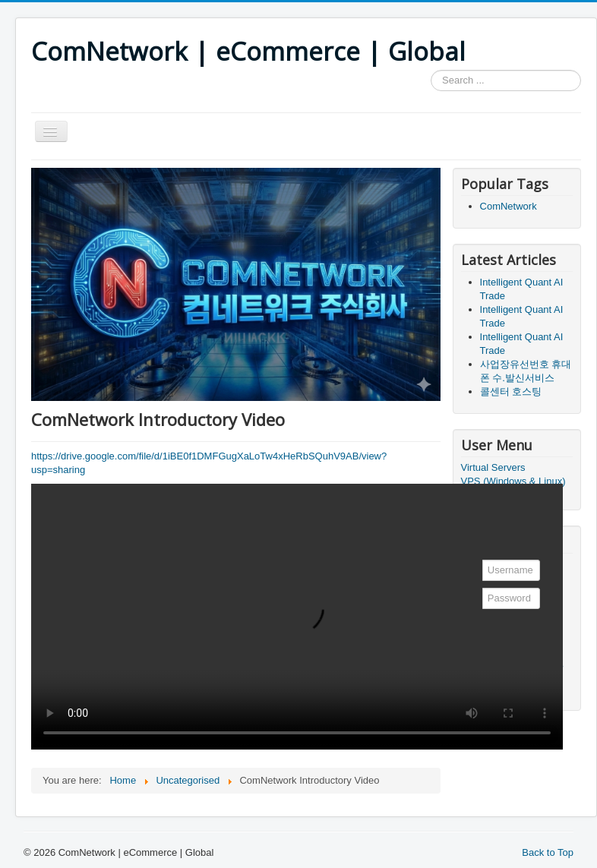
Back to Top (548, 852)
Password (479, 592)
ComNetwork (509, 206)
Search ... (431, 70)
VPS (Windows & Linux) (513, 481)
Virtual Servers (493, 467)
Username (479, 564)
